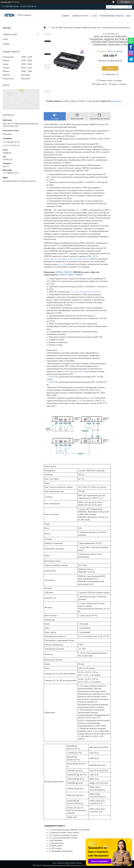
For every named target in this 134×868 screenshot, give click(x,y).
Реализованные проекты (112, 16)
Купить (110, 68)
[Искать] (129, 7)
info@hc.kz (7, 153)
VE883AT (68, 272)
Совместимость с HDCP (89, 292)
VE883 (63, 275)
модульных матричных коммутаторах (74, 259)
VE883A (59, 272)
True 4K (79, 210)
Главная (65, 16)
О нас (95, 16)
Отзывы (6, 44)
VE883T (71, 275)
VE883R (79, 275)
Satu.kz (79, 863)
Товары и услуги (80, 16)
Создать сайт (6, 2)
